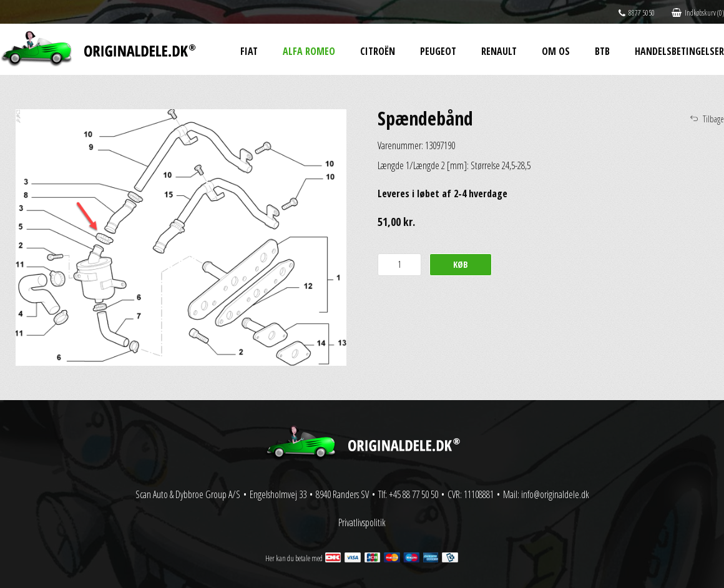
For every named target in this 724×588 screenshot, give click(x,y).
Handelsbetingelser (679, 51)
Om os (556, 51)
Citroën (378, 51)
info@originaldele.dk (555, 494)
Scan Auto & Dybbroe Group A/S (188, 494)
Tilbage (713, 119)
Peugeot (438, 51)
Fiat (249, 51)
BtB (602, 51)
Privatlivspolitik (362, 522)
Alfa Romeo (309, 51)
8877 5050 (637, 13)
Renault (499, 51)
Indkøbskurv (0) (698, 13)
